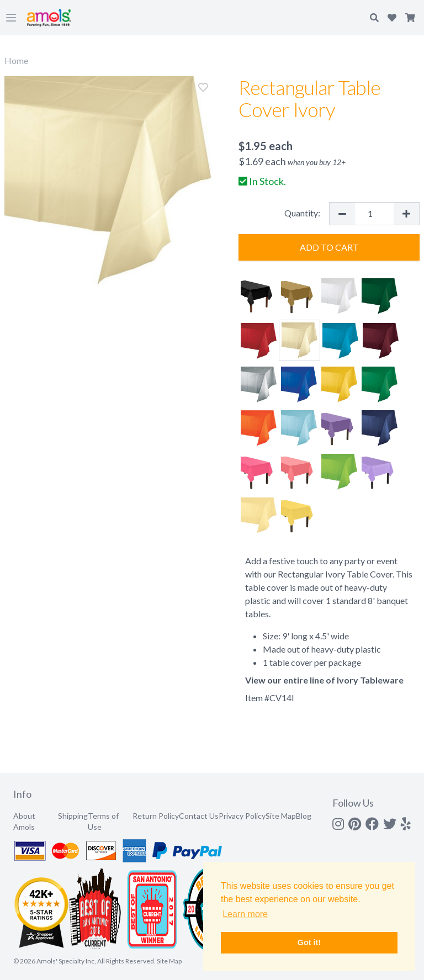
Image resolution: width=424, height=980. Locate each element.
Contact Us (199, 816)
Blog (304, 816)
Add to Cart (329, 247)
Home (16, 60)
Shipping (73, 816)
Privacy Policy (242, 816)
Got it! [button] (309, 942)
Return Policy (156, 816)
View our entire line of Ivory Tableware (324, 680)
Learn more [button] (245, 914)
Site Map (281, 816)
